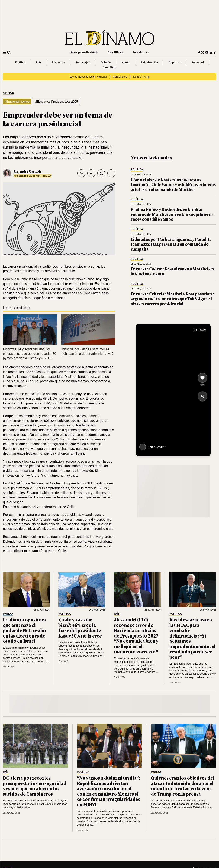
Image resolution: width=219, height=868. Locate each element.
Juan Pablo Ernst (11, 813)
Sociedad (198, 62)
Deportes (175, 62)
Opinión (106, 62)
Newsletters (141, 52)
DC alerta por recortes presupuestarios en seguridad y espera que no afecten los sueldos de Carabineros (35, 786)
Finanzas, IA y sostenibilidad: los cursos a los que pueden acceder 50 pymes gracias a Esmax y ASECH (30, 354)
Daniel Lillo (8, 667)
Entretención (150, 62)
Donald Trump (141, 77)
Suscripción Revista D (84, 52)
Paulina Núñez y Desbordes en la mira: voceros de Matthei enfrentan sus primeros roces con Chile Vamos (172, 214)
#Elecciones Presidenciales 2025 (56, 102)
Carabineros (120, 77)
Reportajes (83, 62)
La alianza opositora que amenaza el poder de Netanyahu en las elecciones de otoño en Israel (24, 630)
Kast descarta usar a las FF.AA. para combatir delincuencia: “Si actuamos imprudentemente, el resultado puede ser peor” (192, 638)
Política (20, 62)
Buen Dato (110, 67)
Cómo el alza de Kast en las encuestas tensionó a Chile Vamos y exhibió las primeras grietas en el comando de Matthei (173, 184)
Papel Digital (115, 52)
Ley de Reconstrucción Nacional (88, 77)
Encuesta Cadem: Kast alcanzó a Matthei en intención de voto (172, 271)
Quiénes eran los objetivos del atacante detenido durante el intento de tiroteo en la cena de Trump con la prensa (183, 786)
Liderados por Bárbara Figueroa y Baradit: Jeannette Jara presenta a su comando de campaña (171, 244)
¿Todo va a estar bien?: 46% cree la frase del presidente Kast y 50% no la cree (80, 627)
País (39, 62)
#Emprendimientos (17, 102)
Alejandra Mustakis (28, 171)
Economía (58, 62)
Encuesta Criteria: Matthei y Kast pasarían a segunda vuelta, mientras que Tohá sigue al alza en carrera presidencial (173, 299)
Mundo (126, 62)
